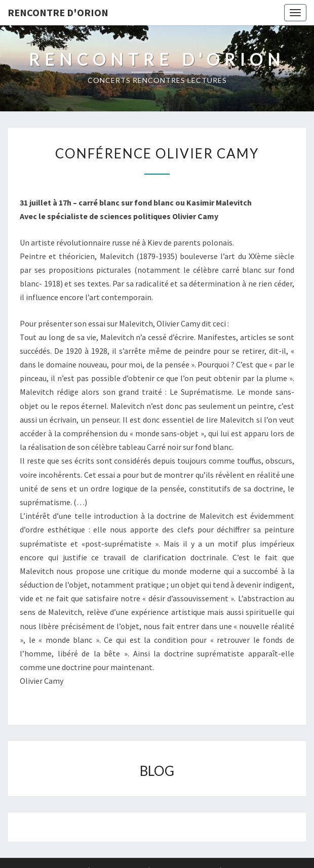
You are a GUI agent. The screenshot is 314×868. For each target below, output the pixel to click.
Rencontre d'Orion (58, 12)
